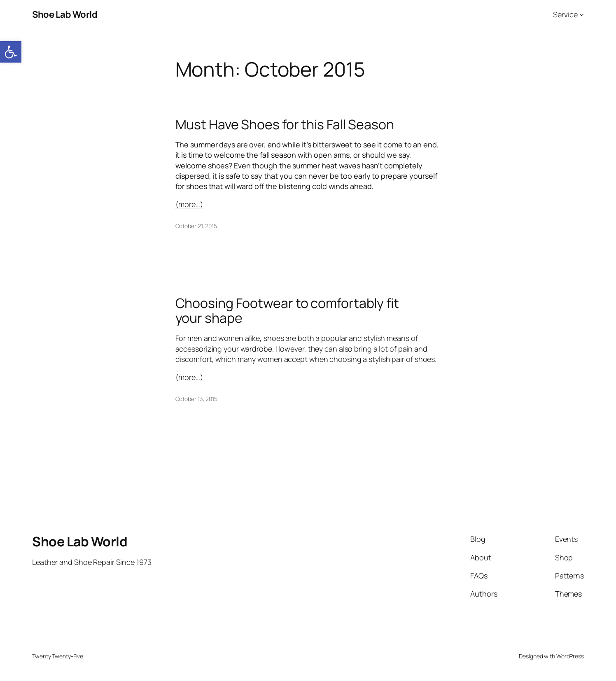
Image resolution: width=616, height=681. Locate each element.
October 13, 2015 (196, 399)
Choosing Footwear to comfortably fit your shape (287, 310)
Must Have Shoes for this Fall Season (285, 124)
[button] (11, 52)
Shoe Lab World (65, 14)
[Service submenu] (582, 15)
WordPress (570, 656)
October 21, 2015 (196, 226)
